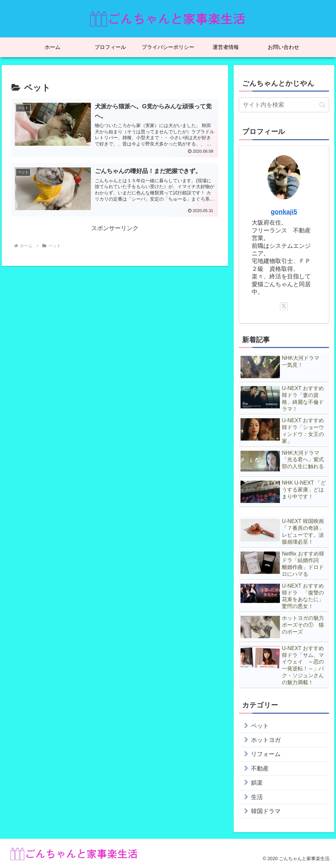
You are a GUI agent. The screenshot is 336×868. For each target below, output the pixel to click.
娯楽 (257, 783)
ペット (260, 726)
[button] (322, 105)
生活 (257, 797)
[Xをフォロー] (284, 306)
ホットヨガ (266, 740)
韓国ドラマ (266, 811)
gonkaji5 (284, 212)
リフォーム (266, 754)
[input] (284, 105)
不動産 (260, 769)
